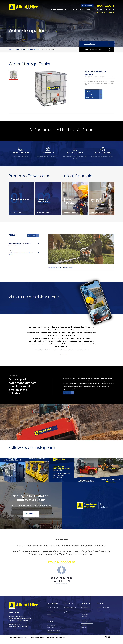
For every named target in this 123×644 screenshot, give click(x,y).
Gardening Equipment (84, 626)
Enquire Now (89, 91)
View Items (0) (89, 6)
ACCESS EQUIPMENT (48, 153)
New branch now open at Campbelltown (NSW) (21, 254)
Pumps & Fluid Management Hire (31, 50)
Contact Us (109, 10)
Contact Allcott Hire (103, 607)
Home (10, 50)
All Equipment (85, 607)
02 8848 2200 (17, 624)
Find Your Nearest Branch (94, 50)
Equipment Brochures (67, 612)
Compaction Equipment (84, 615)
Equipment (17, 50)
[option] (50, 89)
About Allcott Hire (53, 607)
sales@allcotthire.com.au (20, 626)
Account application (54, 631)
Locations (73, 10)
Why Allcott (51, 611)
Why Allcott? (67, 393)
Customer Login (100, 12)
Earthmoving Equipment (84, 621)
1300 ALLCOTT (105, 6)
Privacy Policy (50, 641)
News (81, 10)
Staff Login (111, 12)
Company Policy (61, 641)
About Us (98, 10)
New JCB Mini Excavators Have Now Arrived (60, 267)
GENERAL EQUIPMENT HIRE (21, 153)
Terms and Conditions (37, 641)
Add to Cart (89, 94)
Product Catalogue (70, 607)
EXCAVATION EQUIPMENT (75, 153)
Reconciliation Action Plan (52, 626)
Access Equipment (86, 611)
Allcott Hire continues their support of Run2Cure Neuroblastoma (20, 244)
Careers (89, 10)
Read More (30, 514)
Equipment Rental (59, 10)
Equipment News (32, 235)
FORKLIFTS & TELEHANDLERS (102, 153)
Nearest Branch (90, 98)
